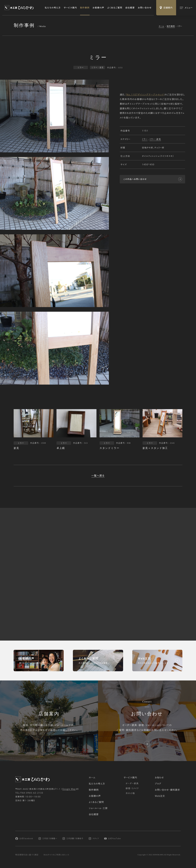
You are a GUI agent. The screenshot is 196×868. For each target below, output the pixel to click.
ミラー (145, 139)
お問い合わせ (145, 8)
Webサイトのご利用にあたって (56, 855)
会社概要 (130, 8)
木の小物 (130, 793)
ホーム (161, 26)
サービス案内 (70, 8)
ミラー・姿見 (155, 139)
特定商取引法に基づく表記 (27, 855)
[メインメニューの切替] (186, 8)
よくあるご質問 (115, 8)
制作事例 (85, 8)
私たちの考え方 (53, 8)
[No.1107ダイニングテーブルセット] (145, 95)
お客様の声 (98, 8)
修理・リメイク (132, 788)
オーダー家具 (132, 783)
